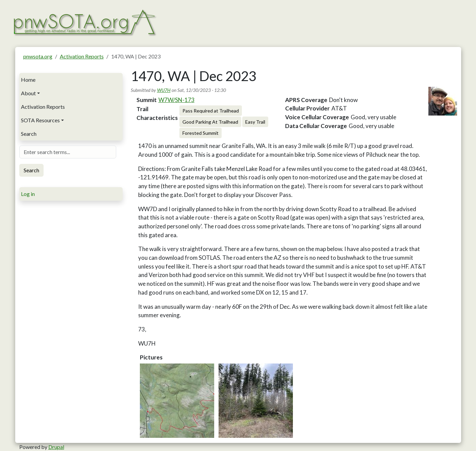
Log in (28, 194)
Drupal (56, 447)
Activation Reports (82, 56)
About (28, 93)
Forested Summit (201, 133)
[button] (177, 401)
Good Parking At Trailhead (210, 122)
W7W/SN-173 (177, 100)
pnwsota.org (38, 56)
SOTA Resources (40, 120)
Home (28, 80)
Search (29, 134)
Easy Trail (255, 122)
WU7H (164, 90)
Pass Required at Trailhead (211, 111)
